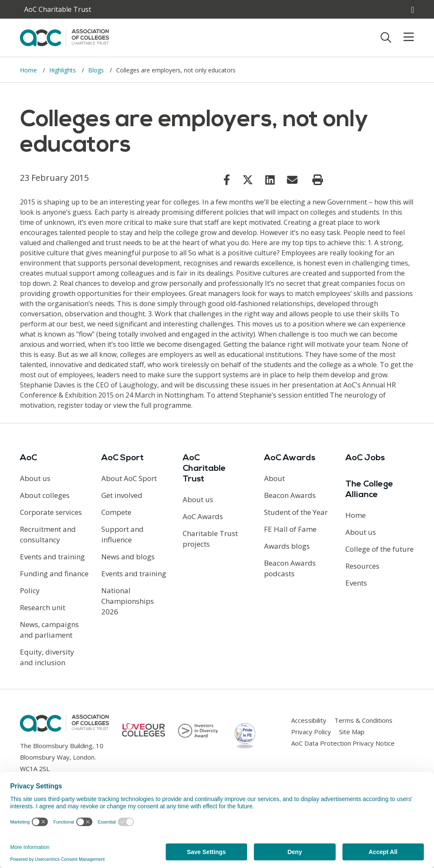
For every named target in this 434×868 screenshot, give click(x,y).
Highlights (63, 70)
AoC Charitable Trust (204, 469)
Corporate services (51, 512)
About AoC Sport (129, 478)
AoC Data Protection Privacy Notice (343, 743)
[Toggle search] (386, 37)
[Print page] (318, 180)
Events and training (52, 557)
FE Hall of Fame (290, 529)
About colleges (45, 495)
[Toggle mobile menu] (403, 37)
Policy (30, 590)
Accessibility (309, 720)
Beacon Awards (290, 495)
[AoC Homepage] (64, 37)
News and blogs (128, 557)
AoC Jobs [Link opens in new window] (365, 458)
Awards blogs (287, 546)
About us (35, 478)
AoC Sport (122, 458)
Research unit (43, 607)
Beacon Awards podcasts (290, 568)
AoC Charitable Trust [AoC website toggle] (58, 9)
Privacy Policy (311, 732)
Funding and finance (54, 574)
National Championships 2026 (128, 601)
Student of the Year (296, 512)
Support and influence (122, 534)
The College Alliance (369, 490)
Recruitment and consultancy (48, 534)
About (274, 478)
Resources (362, 566)
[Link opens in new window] (227, 180)
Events (356, 583)
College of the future (380, 549)
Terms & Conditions (363, 720)
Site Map (352, 732)
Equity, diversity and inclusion (47, 657)
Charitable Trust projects (210, 539)
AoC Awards (203, 516)
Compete (116, 512)
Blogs (97, 70)
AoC (28, 458)
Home (29, 70)
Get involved (122, 495)
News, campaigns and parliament (49, 630)
